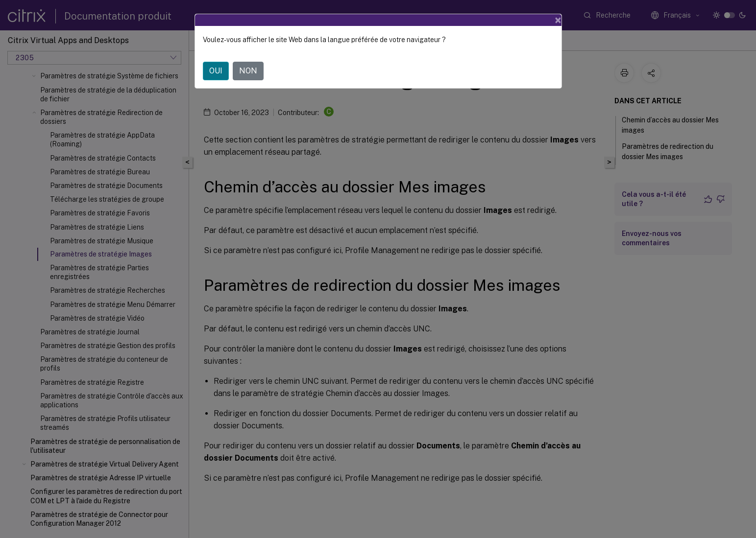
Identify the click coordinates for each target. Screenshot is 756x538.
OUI (216, 71)
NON (248, 71)
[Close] (558, 20)
